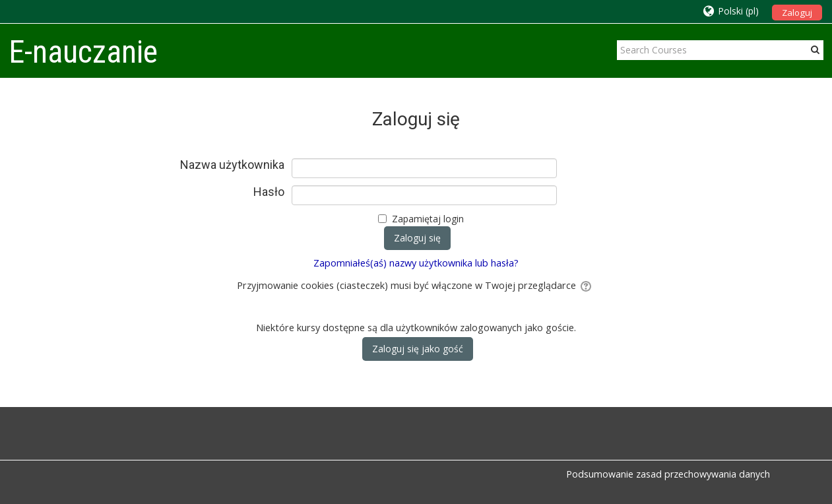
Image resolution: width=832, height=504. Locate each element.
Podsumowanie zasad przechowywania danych (668, 474)
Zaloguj (797, 13)
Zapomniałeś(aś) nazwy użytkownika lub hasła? (416, 263)
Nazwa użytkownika (232, 165)
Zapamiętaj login (428, 219)
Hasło (269, 192)
